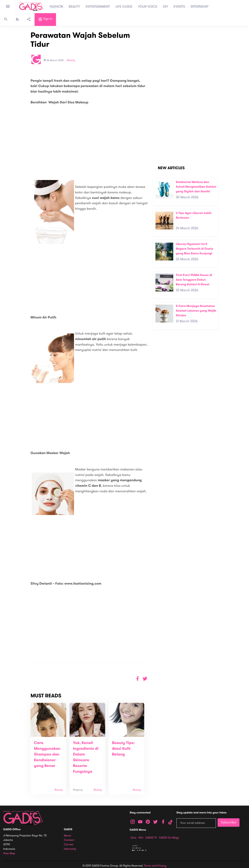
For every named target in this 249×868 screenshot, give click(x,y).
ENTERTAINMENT (98, 7)
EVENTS (179, 7)
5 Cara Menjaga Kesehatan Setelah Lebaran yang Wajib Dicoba (196, 311)
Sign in (45, 20)
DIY (166, 7)
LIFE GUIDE (124, 7)
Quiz (134, 838)
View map (9, 853)
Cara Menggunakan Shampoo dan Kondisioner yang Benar (47, 754)
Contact (69, 840)
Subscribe (229, 822)
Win (141, 838)
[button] (145, 679)
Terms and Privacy (155, 866)
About (67, 836)
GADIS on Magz (169, 838)
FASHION (56, 7)
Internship (70, 849)
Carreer (69, 845)
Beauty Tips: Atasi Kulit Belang (123, 749)
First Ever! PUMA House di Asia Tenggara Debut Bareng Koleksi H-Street (194, 280)
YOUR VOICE (148, 7)
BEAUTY (74, 7)
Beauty (71, 60)
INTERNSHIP (199, 7)
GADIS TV (151, 838)
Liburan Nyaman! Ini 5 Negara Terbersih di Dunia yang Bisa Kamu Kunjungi (194, 249)
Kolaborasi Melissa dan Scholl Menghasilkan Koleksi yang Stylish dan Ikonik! (196, 187)
